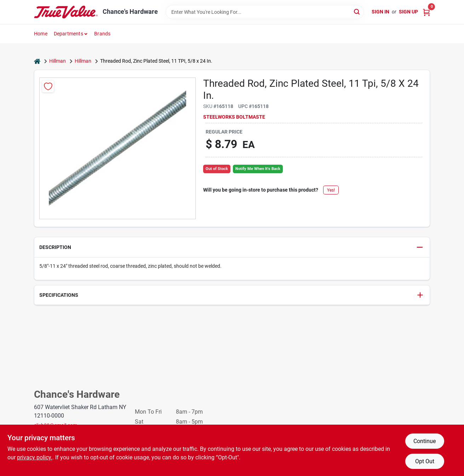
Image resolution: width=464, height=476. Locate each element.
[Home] (37, 61)
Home (41, 34)
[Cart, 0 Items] (426, 12)
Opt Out (425, 461)
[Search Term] (265, 12)
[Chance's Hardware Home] (66, 12)
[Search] (357, 12)
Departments (68, 34)
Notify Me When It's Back (258, 169)
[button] (232, 247)
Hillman (58, 61)
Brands (102, 34)
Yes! (331, 190)
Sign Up (408, 12)
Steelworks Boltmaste (234, 117)
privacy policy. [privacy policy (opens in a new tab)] (35, 457)
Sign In (380, 12)
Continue (425, 441)
